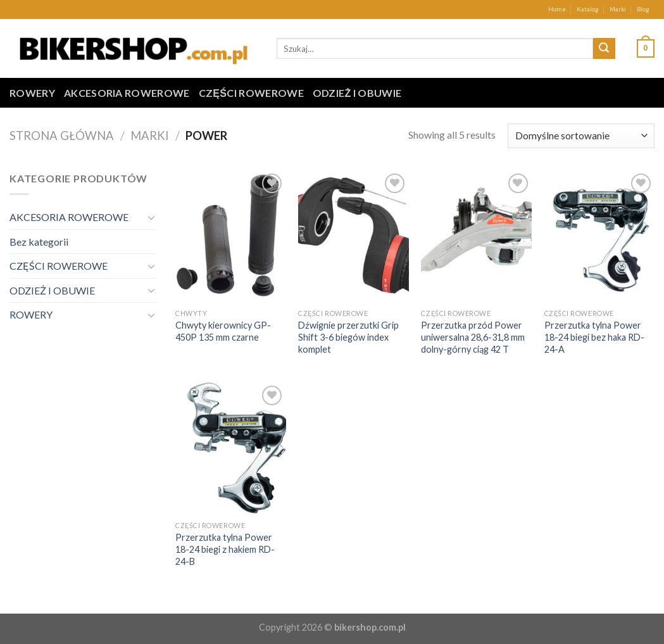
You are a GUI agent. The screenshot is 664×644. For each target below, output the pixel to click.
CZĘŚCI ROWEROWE (251, 93)
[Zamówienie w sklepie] (581, 136)
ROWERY (32, 93)
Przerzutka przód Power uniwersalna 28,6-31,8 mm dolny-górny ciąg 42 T (473, 337)
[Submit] (604, 49)
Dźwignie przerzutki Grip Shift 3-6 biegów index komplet (348, 337)
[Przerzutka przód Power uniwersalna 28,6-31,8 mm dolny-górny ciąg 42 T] (476, 237)
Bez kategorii (39, 242)
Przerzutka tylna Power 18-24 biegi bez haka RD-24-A (594, 337)
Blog (643, 9)
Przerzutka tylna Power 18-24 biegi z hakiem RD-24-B (225, 549)
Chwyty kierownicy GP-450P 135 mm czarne (223, 331)
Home (557, 9)
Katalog (588, 9)
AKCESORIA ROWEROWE (127, 93)
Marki (618, 9)
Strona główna (62, 136)
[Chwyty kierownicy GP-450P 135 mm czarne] (231, 237)
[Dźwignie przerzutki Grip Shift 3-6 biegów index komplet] (354, 237)
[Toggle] (152, 217)
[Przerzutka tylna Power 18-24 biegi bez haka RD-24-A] (600, 237)
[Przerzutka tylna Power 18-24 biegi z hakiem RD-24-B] (231, 449)
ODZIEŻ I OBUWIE (357, 93)
